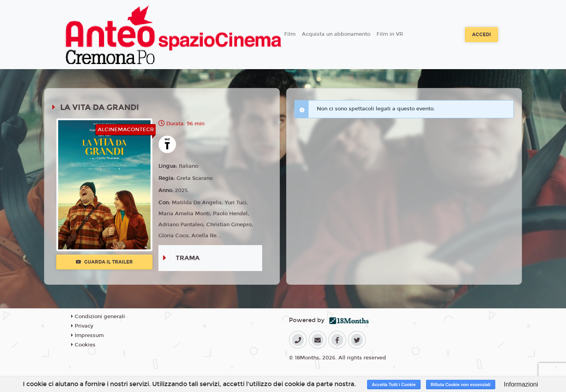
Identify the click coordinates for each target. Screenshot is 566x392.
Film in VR (390, 34)
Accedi (481, 35)
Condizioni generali (98, 317)
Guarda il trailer (104, 262)
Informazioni (521, 384)
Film (290, 34)
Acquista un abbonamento (336, 34)
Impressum (87, 335)
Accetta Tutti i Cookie (394, 385)
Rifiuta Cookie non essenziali (461, 385)
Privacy (82, 326)
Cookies (83, 345)
